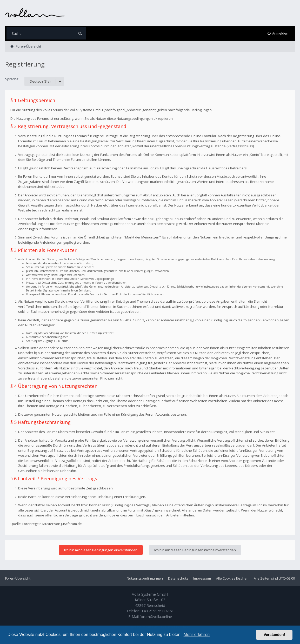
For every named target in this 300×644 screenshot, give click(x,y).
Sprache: (12, 79)
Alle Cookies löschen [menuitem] (232, 578)
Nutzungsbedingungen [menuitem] (145, 578)
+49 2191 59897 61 (158, 611)
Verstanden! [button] (274, 635)
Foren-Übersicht (18, 578)
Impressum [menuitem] (202, 578)
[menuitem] (278, 33)
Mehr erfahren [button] (197, 635)
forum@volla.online (156, 617)
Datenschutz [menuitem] (178, 578)
